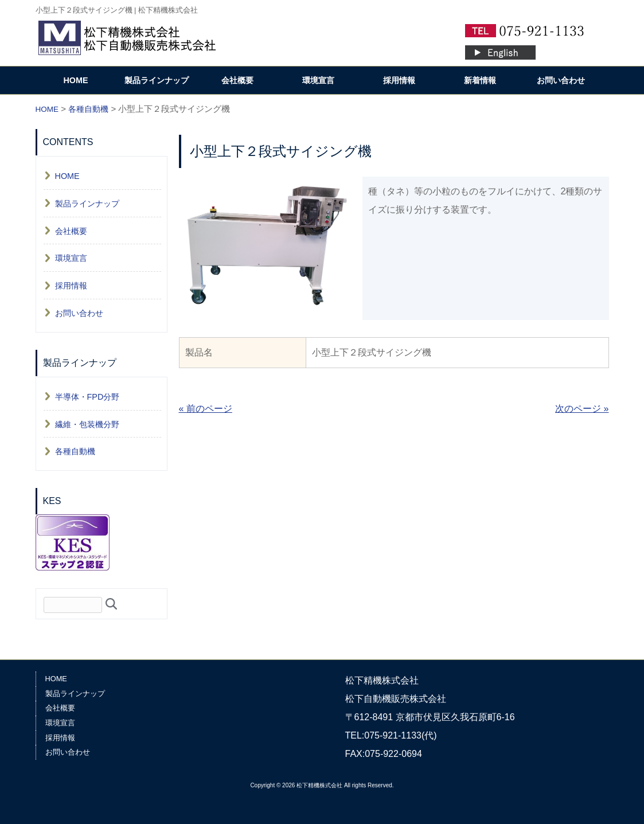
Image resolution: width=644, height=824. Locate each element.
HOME (75, 80)
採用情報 (399, 80)
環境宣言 (318, 80)
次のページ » (582, 409)
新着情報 (480, 80)
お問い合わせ (561, 80)
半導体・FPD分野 (87, 397)
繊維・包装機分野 (87, 424)
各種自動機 (75, 451)
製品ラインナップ (157, 80)
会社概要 (237, 80)
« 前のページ (206, 409)
